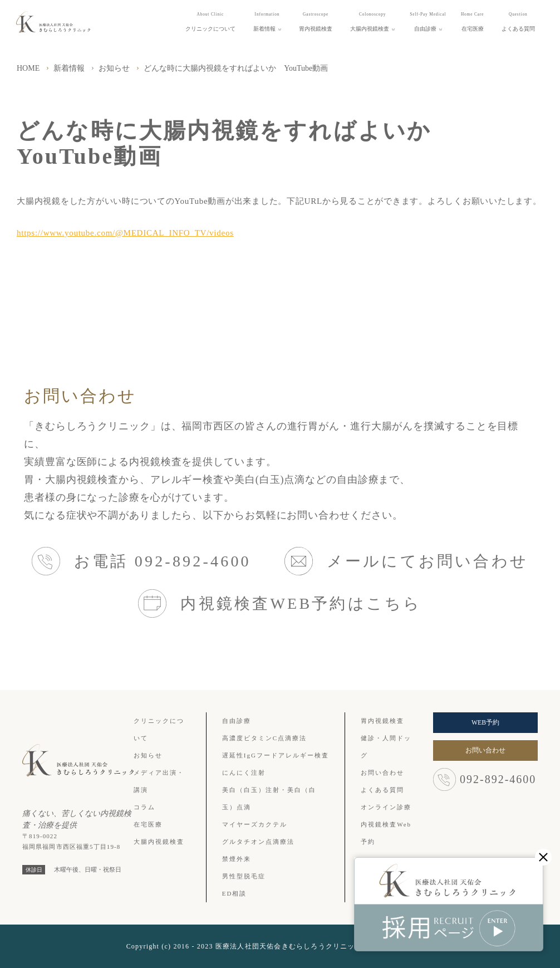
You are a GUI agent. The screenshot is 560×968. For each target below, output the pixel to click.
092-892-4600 (485, 779)
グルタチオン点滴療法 (258, 842)
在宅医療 (148, 824)
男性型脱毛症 (244, 876)
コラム (144, 807)
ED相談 (235, 893)
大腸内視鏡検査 (159, 842)
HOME (28, 68)
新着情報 (69, 68)
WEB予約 (485, 723)
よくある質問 (382, 790)
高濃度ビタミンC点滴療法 (264, 738)
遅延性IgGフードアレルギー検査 (276, 755)
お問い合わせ (382, 773)
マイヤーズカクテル (255, 824)
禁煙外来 (237, 859)
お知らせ (114, 68)
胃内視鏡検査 (382, 721)
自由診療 (237, 721)
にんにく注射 (244, 773)
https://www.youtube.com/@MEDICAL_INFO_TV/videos (125, 233)
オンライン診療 (386, 807)
